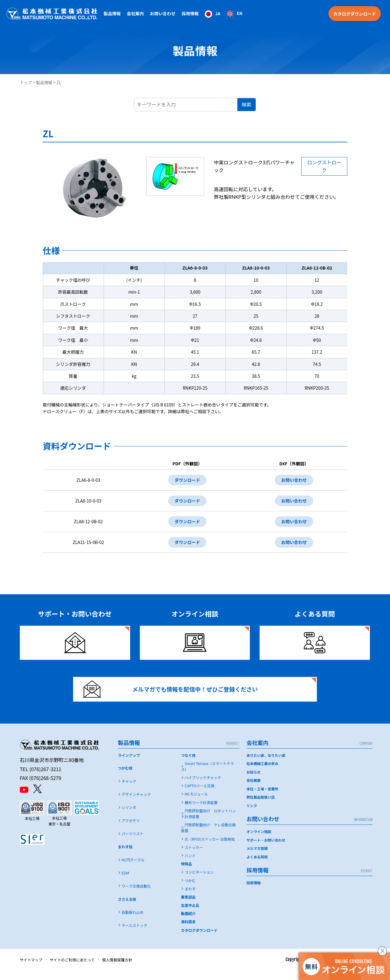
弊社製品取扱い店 (261, 806)
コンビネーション (199, 882)
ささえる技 (127, 908)
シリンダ (129, 817)
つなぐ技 (188, 765)
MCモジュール (196, 804)
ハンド (190, 865)
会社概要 (254, 790)
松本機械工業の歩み (263, 773)
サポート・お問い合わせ (267, 848)
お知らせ (254, 781)
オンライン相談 (259, 840)
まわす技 (125, 856)
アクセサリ (131, 830)
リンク (252, 814)
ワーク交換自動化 (136, 895)
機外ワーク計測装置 (201, 812)
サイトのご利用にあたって (78, 969)
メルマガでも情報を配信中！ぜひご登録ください (176, 696)
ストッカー (194, 857)
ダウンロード (185, 481)
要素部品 (188, 906)
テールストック (134, 935)
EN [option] (240, 13)
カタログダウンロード (355, 14)
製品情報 (45, 82)
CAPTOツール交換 (200, 795)
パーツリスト (133, 843)
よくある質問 (257, 865)
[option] (234, 14)
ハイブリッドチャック (203, 787)
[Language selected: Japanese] (224, 14)
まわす (190, 898)
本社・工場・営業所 (263, 798)
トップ (26, 82)
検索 (246, 104)
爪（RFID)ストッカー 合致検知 (210, 848)
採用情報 (190, 13)
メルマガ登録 (257, 857)
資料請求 (188, 931)
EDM (125, 882)
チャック (129, 791)
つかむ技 (125, 778)
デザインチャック (136, 804)
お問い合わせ (293, 481)
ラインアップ (129, 765)
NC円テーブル (133, 869)
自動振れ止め (133, 922)
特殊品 (186, 873)
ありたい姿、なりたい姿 (267, 765)
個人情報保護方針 (128, 969)
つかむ (190, 890)
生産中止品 (190, 915)
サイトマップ (33, 969)
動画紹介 (188, 923)
